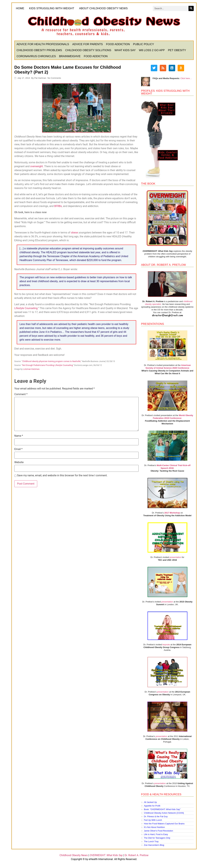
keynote (166, 645)
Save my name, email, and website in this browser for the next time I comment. (62, 476)
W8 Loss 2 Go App (152, 50)
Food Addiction (118, 44)
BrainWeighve (70, 56)
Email (19, 449)
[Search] (191, 9)
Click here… (186, 78)
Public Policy (144, 44)
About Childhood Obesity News (104, 9)
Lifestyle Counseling (26, 308)
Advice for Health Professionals (43, 44)
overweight (37, 166)
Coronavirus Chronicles (36, 56)
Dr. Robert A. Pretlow (136, 856)
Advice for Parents (88, 44)
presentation (175, 557)
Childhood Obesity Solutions (88, 50)
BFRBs (58, 206)
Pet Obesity (177, 50)
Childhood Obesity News (74, 856)
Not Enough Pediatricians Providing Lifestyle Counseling (48, 365)
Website (19, 462)
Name (19, 436)
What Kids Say (125, 50)
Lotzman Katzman (31, 369)
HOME (20, 9)
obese (75, 233)
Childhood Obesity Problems (39, 50)
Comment (21, 394)
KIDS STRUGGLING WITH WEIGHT (52, 9)
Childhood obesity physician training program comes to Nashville (52, 361)
